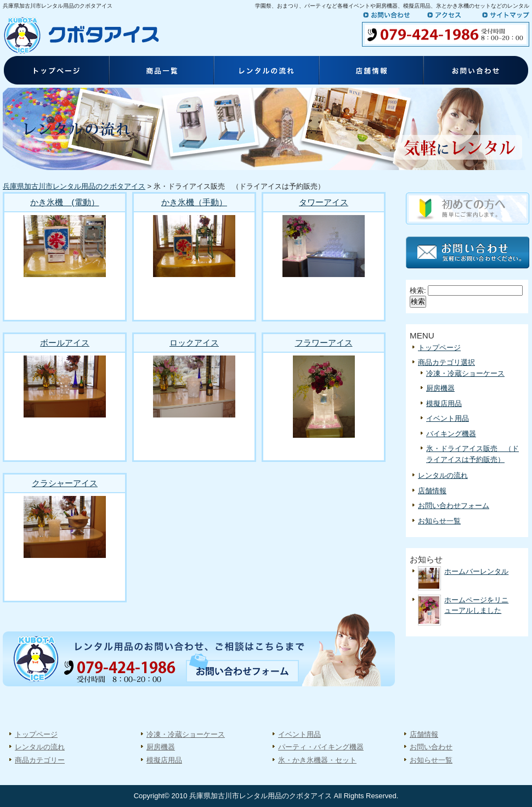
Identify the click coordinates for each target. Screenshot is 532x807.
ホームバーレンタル (476, 571)
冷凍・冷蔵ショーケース (465, 373)
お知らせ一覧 (439, 521)
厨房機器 (440, 388)
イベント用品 (448, 418)
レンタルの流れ (266, 71)
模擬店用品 (444, 403)
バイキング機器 (451, 434)
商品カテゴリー (40, 760)
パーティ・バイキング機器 (321, 747)
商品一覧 (161, 71)
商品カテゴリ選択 (446, 362)
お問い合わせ (392, 15)
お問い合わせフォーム (454, 506)
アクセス (451, 15)
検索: (418, 290)
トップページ (55, 71)
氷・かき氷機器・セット (317, 760)
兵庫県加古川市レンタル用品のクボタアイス (74, 186)
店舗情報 (371, 71)
